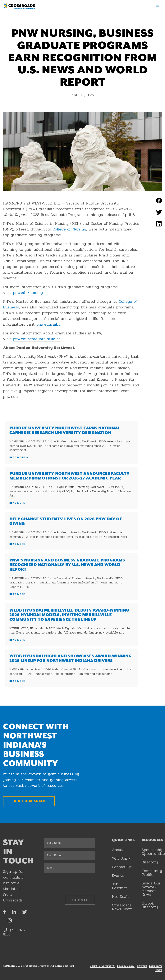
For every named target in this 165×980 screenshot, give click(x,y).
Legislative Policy (156, 968)
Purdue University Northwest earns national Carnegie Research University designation (65, 431)
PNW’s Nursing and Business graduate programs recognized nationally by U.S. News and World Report (67, 565)
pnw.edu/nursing (28, 293)
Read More (19, 458)
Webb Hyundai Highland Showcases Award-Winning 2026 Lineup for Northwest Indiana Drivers (70, 659)
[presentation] (73, 883)
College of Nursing (69, 229)
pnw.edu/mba (48, 324)
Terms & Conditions (102, 966)
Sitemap (142, 966)
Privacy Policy (126, 966)
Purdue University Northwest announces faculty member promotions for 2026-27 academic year (69, 476)
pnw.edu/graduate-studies (37, 339)
